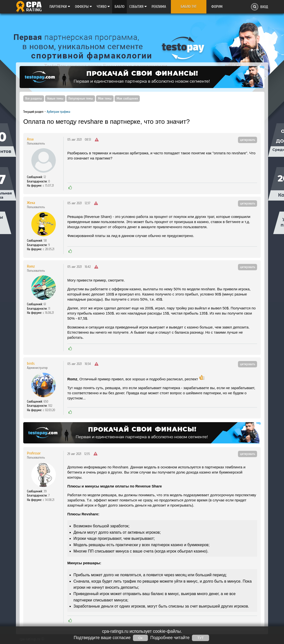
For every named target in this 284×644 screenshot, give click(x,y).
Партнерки (60, 7)
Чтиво (103, 7)
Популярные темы (81, 99)
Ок (140, 638)
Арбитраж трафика (59, 112)
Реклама (159, 7)
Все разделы (34, 99)
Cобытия (138, 7)
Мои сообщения (127, 99)
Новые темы (55, 99)
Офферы (83, 7)
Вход (264, 7)
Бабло (119, 7)
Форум (217, 7)
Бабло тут (189, 7)
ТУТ (201, 638)
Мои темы (105, 99)
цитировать (248, 140)
